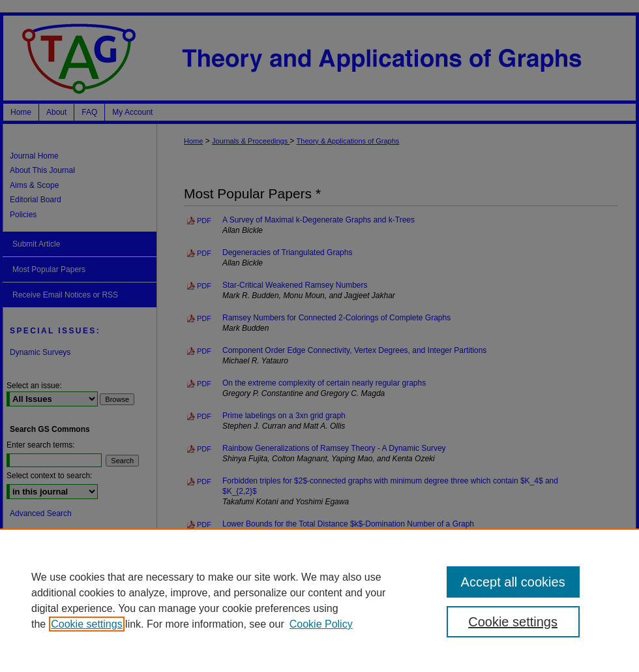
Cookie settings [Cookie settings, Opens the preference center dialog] (513, 622)
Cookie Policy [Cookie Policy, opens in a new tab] (321, 624)
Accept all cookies (513, 582)
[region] (319, 600)
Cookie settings (86, 624)
